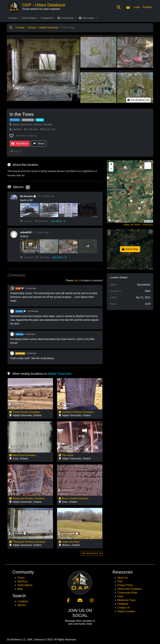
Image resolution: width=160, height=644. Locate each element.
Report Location (126, 611)
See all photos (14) (138, 100)
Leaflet (149, 221)
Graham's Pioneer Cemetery (76, 412)
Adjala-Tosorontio (49, 28)
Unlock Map (130, 249)
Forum (21, 578)
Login (137, 7)
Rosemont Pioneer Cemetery (27, 498)
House (40, 120)
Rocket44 (19, 311)
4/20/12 (24, 236)
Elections (23, 581)
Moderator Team (127, 600)
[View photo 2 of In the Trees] (98, 52)
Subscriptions (25, 585)
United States (29, 18)
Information (87, 18)
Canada (12, 18)
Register (147, 7)
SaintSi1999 (20, 353)
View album (58, 221)
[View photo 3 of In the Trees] (135, 52)
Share (39, 144)
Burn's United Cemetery (73, 498)
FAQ (120, 581)
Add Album (20, 144)
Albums (22, 605)
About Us (123, 578)
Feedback (123, 604)
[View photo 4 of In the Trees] (98, 88)
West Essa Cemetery (22, 455)
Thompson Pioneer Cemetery (27, 542)
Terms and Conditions (130, 589)
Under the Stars (69, 542)
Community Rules (127, 593)
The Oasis (66, 455)
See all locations (92, 553)
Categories (47, 18)
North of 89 (26, 200)
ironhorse (20, 334)
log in (77, 280)
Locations (23, 601)
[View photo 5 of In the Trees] (135, 88)
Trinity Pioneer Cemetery (25, 412)
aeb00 (18, 288)
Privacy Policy (125, 585)
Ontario (32, 28)
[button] (130, 191)
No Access (29, 196)
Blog (20, 589)
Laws (120, 596)
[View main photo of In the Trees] (43, 70)
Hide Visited (115, 221)
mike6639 (16, 129)
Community (66, 18)
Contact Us (124, 608)
